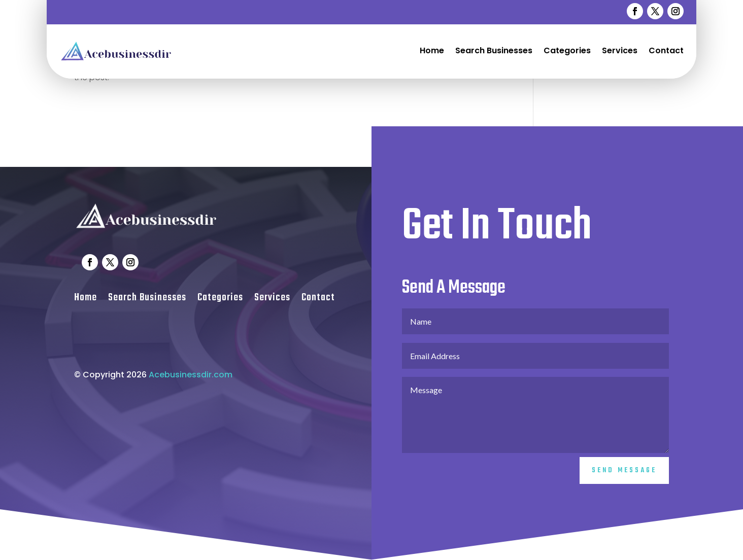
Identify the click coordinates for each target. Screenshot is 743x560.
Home (432, 50)
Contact (666, 50)
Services (620, 50)
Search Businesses (494, 50)
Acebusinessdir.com (191, 389)
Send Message (624, 485)
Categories (567, 50)
